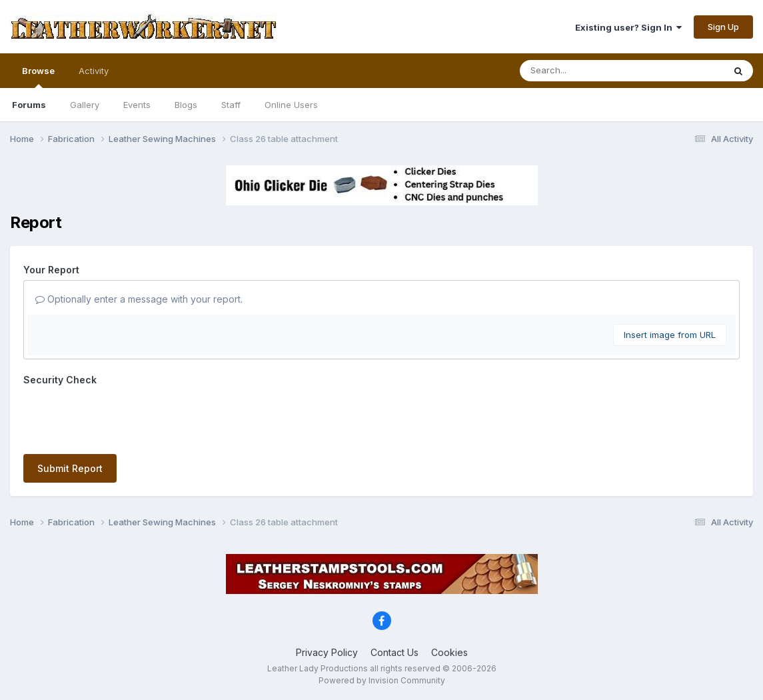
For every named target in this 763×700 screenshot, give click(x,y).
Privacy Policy (327, 652)
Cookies (449, 652)
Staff (231, 105)
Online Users (291, 105)
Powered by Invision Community (382, 680)
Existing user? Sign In (628, 27)
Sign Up (723, 27)
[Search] (585, 71)
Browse (38, 77)
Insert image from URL (670, 335)
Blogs (186, 105)
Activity (94, 71)
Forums (29, 105)
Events (137, 105)
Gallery (85, 105)
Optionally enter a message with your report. (139, 299)
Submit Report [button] (70, 468)
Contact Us (394, 652)
